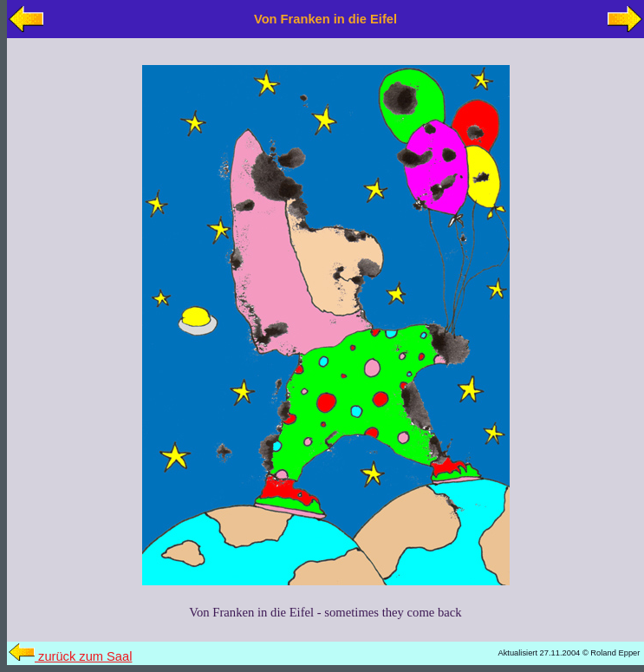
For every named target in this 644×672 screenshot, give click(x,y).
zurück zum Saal (70, 656)
